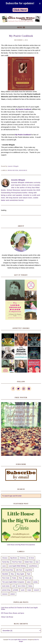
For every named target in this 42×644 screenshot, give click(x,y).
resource (23, 170)
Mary (12, 574)
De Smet (31, 558)
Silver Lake (28, 578)
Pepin (29, 574)
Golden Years (29, 562)
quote (23, 590)
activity (36, 582)
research (37, 590)
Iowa (37, 562)
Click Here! (20, 10)
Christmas (23, 558)
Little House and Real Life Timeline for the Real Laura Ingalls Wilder (19, 608)
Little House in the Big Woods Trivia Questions (21, 545)
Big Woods (14, 558)
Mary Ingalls (20, 574)
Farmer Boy (6, 562)
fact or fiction (22, 586)
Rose (21, 578)
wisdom (13, 594)
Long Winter (29, 570)
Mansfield (5, 574)
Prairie (14, 578)
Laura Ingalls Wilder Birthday (17, 566)
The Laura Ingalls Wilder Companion (13, 582)
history (30, 586)
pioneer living (6, 590)
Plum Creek (6, 578)
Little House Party (8, 570)
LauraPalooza (33, 566)
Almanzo (5, 558)
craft (14, 586)
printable (16, 590)
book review (13, 170)
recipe (29, 590)
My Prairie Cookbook (23, 109)
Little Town (19, 570)
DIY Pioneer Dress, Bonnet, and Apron (13, 613)
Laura (4, 566)
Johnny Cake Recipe (7, 617)
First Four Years (17, 562)
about (29, 582)
